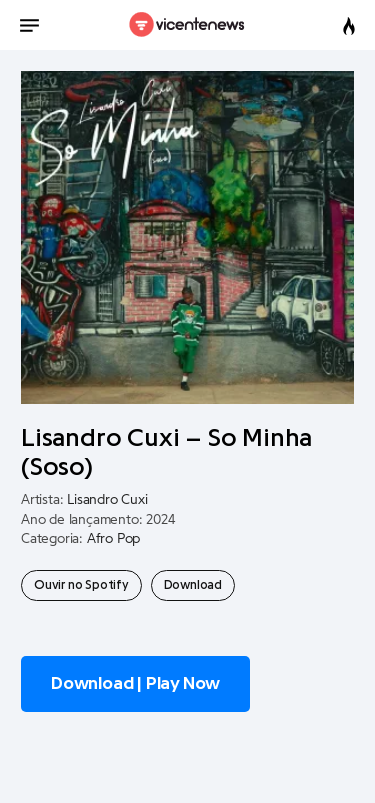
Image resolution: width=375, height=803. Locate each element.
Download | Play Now (135, 683)
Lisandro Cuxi (107, 500)
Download (193, 585)
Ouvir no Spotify (81, 585)
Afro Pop (113, 539)
